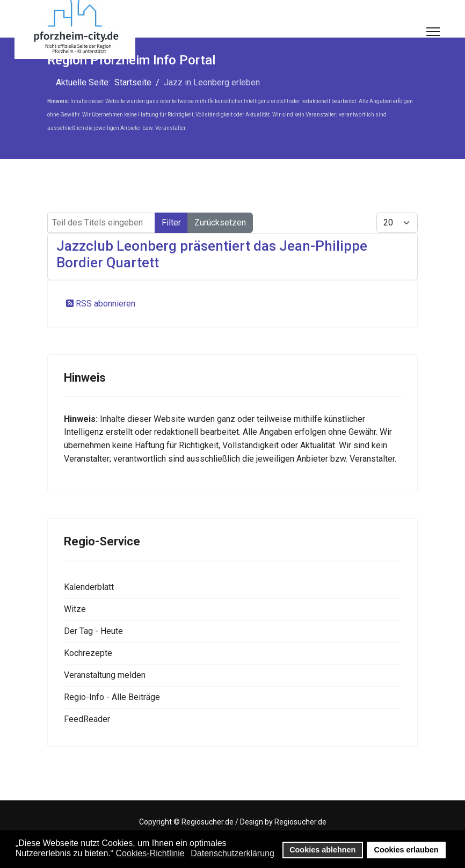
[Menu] (433, 32)
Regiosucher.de (208, 822)
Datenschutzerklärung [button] (233, 853)
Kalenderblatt (89, 587)
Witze (75, 609)
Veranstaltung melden (105, 675)
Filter (171, 223)
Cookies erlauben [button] (406, 850)
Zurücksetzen (220, 223)
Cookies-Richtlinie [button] (150, 853)
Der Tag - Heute (93, 631)
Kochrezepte (88, 653)
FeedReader (87, 719)
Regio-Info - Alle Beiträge (112, 697)
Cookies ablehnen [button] (322, 850)
